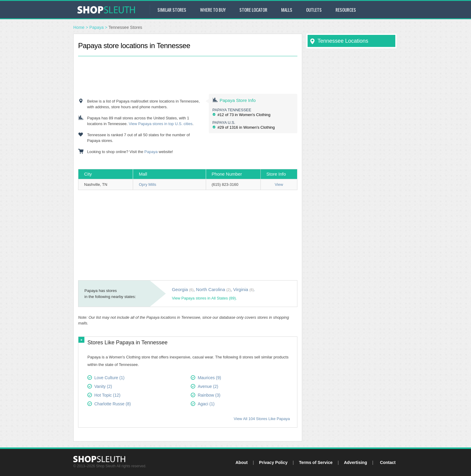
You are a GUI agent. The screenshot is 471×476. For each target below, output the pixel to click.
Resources (346, 10)
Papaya (97, 27)
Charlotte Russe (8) (112, 404)
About (242, 462)
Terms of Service (316, 462)
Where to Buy (213, 10)
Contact (388, 462)
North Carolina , (214, 289)
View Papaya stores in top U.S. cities (161, 124)
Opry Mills (147, 184)
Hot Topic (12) (107, 395)
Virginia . (244, 289)
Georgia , (183, 289)
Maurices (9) (209, 378)
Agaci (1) (206, 404)
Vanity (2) (103, 386)
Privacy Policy (273, 462)
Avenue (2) (208, 386)
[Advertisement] (188, 70)
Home (79, 27)
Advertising (356, 462)
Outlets (314, 10)
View (279, 184)
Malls (287, 10)
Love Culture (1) (109, 378)
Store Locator (253, 10)
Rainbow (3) (209, 395)
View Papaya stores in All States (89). (204, 298)
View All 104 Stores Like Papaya (262, 419)
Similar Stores (172, 10)
